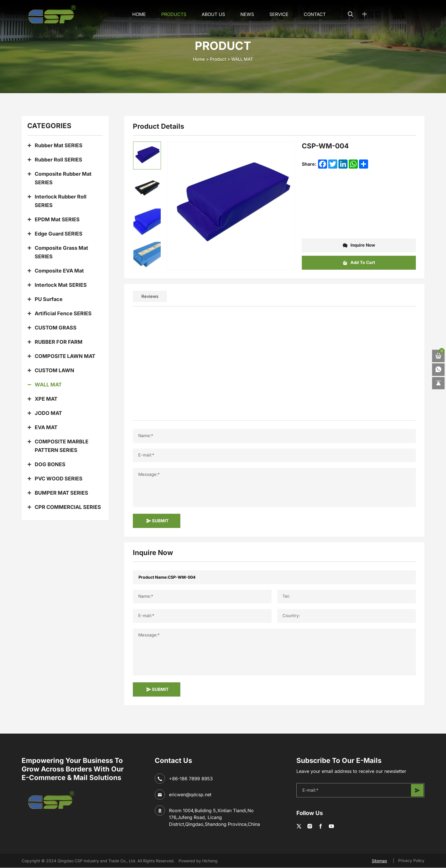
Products (172, 14)
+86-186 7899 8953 (191, 779)
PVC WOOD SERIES (59, 479)
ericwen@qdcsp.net (190, 795)
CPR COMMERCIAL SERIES (68, 507)
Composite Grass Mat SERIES (61, 252)
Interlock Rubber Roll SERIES (61, 201)
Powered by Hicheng (198, 861)
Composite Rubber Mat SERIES (63, 178)
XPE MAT (46, 399)
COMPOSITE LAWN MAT (65, 356)
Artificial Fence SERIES (63, 313)
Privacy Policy (411, 860)
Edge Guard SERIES (59, 234)
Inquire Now (359, 245)
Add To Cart (359, 263)
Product (218, 59)
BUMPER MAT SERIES (61, 493)
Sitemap (379, 861)
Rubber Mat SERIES (59, 145)
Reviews (150, 296)
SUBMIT (157, 521)
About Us (212, 14)
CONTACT (313, 14)
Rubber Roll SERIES (58, 160)
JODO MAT (48, 413)
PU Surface (49, 299)
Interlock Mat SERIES (61, 285)
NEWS (245, 14)
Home (137, 14)
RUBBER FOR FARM (59, 342)
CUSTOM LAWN (54, 370)
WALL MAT (242, 59)
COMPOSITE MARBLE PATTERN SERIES (62, 446)
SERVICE (277, 14)
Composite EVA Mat (59, 271)
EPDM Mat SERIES (57, 219)
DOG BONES (50, 464)
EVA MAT (46, 427)
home (199, 59)
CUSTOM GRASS (56, 328)
